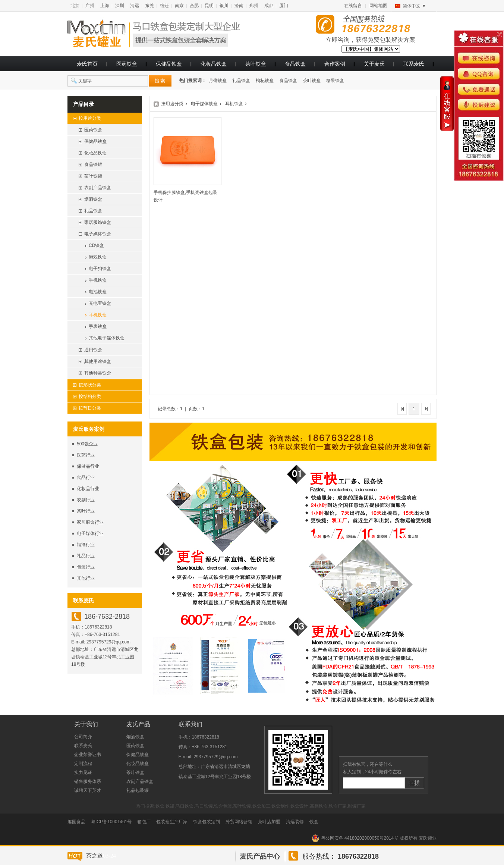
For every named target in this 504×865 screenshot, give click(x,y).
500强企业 (87, 444)
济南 (239, 6)
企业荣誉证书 (88, 755)
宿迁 (164, 6)
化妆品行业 (88, 489)
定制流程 (83, 764)
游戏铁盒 (98, 257)
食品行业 (86, 477)
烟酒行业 (86, 545)
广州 (90, 6)
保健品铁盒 (169, 64)
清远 (135, 6)
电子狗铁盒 (100, 269)
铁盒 (314, 822)
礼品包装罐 (138, 790)
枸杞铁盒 (265, 81)
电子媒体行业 (90, 533)
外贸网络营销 (239, 822)
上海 (105, 6)
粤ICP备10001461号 (111, 822)
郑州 (254, 6)
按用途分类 (172, 104)
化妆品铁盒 (214, 64)
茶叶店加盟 (269, 822)
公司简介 (83, 737)
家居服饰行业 (90, 522)
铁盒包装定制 (207, 822)
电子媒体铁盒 (204, 104)
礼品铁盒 (241, 81)
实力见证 (83, 772)
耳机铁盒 (98, 315)
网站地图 (378, 6)
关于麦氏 (374, 64)
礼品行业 (86, 556)
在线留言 (353, 6)
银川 (224, 6)
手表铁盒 (98, 326)
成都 (269, 6)
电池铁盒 (98, 292)
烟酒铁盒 (135, 737)
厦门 (284, 6)
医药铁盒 (127, 64)
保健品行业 (88, 466)
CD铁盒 (96, 245)
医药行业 (86, 455)
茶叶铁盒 (256, 64)
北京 (75, 6)
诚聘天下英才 (88, 790)
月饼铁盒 (218, 81)
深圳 (120, 6)
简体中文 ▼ (414, 6)
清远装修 (295, 822)
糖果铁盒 (335, 81)
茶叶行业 (86, 511)
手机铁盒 (98, 280)
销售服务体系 (88, 781)
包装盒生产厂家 (172, 822)
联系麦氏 (414, 64)
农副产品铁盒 (140, 781)
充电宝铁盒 (100, 303)
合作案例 (335, 64)
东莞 (149, 6)
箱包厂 (144, 822)
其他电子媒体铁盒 (107, 338)
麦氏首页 (87, 64)
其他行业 (86, 578)
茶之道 (94, 856)
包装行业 (86, 567)
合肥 (194, 6)
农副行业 (86, 500)
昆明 (209, 6)
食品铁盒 (295, 64)
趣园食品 (76, 822)
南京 (179, 6)
